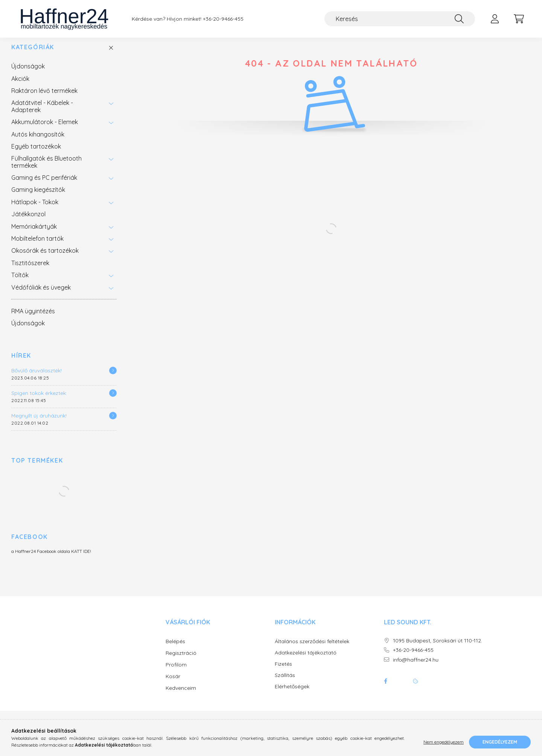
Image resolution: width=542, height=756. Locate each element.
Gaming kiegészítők (38, 197)
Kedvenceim (181, 695)
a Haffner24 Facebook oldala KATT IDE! (51, 559)
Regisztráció (181, 660)
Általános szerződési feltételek (312, 649)
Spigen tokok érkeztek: (39, 401)
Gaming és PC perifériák (44, 185)
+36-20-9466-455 (223, 19)
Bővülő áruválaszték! (37, 378)
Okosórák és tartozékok (45, 258)
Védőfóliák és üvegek (41, 295)
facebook (385, 689)
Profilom (176, 672)
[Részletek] (113, 378)
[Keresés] (400, 19)
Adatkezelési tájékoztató (306, 660)
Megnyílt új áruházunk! (39, 423)
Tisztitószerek (30, 270)
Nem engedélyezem (444, 742)
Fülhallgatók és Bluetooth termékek (46, 169)
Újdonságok (28, 74)
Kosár (173, 684)
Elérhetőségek (292, 694)
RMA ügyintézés (33, 319)
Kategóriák (33, 55)
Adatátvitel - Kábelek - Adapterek (42, 114)
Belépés (175, 649)
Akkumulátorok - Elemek (45, 129)
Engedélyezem (500, 742)
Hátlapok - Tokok (35, 209)
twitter (400, 689)
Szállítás (285, 683)
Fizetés (283, 672)
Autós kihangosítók (38, 142)
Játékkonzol (28, 222)
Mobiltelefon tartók (37, 246)
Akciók (20, 86)
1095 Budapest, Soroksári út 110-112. (438, 648)
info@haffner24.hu (416, 667)
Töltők (20, 282)
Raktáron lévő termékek (44, 98)
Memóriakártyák (34, 234)
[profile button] (495, 19)
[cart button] (519, 19)
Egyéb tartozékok (36, 154)
